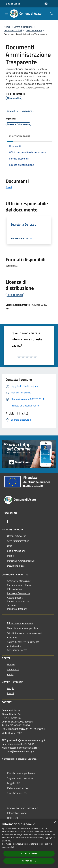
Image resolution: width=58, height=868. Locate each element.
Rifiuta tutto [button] (29, 861)
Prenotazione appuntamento (22, 773)
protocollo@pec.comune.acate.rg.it (26, 740)
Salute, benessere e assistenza (23, 642)
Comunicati (13, 669)
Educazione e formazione (20, 623)
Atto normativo (34, 30)
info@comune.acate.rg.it (21, 751)
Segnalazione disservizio (20, 778)
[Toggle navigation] (6, 13)
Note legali (13, 818)
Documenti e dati (13, 30)
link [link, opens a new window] (13, 847)
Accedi (9, 187)
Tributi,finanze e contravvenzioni (24, 633)
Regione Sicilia (12, 4)
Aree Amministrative (18, 541)
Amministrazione (23, 27)
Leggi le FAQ (14, 783)
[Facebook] (7, 521)
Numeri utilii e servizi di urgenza (19, 759)
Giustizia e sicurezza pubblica (22, 628)
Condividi (13, 111)
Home (7, 27)
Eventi (11, 693)
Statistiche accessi (17, 793)
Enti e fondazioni (16, 551)
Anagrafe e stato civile (19, 581)
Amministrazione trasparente (23, 808)
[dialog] (29, 844)
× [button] (55, 822)
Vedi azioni (29, 111)
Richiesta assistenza (18, 788)
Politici (11, 556)
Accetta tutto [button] (29, 853)
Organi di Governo (17, 536)
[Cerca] (52, 14)
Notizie (11, 664)
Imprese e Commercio (18, 593)
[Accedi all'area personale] (46, 4)
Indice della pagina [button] (20, 136)
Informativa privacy (17, 813)
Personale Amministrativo (21, 561)
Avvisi (10, 674)
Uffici (10, 546)
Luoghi (11, 688)
